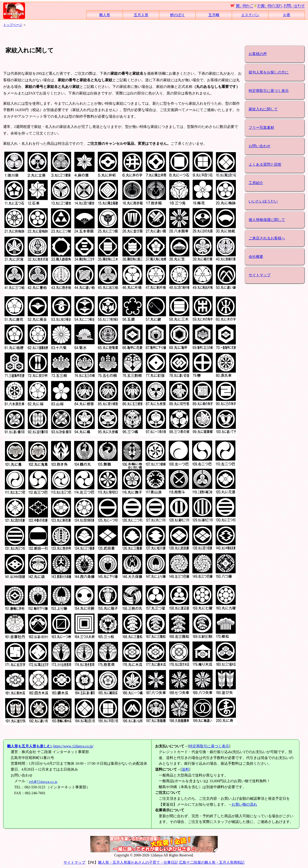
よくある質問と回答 (265, 164)
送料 (185, 769)
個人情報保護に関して (267, 220)
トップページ (13, 25)
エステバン (250, 15)
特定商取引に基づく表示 (269, 91)
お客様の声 (258, 54)
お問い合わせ (260, 146)
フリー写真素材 (261, 128)
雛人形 (105, 15)
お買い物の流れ (244, 804)
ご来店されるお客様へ (267, 238)
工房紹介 (256, 183)
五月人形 (141, 15)
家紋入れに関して (263, 109)
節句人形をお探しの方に (269, 72)
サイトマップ (260, 275)
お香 (287, 15)
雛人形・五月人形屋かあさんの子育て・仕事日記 (138, 862)
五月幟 (214, 15)
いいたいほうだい (263, 201)
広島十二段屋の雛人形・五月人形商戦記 (212, 862)
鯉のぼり (177, 15)
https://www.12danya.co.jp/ (50, 746)
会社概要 (256, 257)
